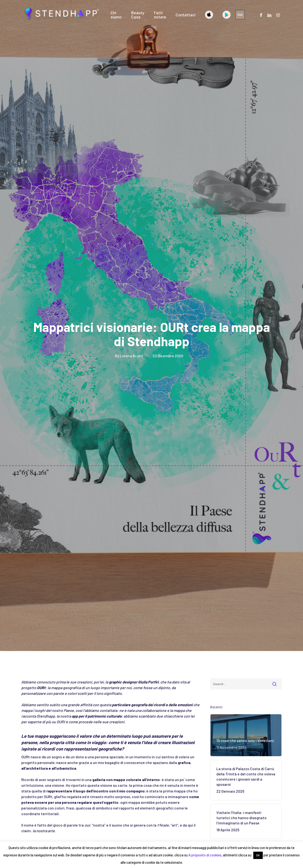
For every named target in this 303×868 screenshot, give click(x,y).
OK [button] (258, 855)
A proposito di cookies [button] (205, 855)
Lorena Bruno (131, 356)
